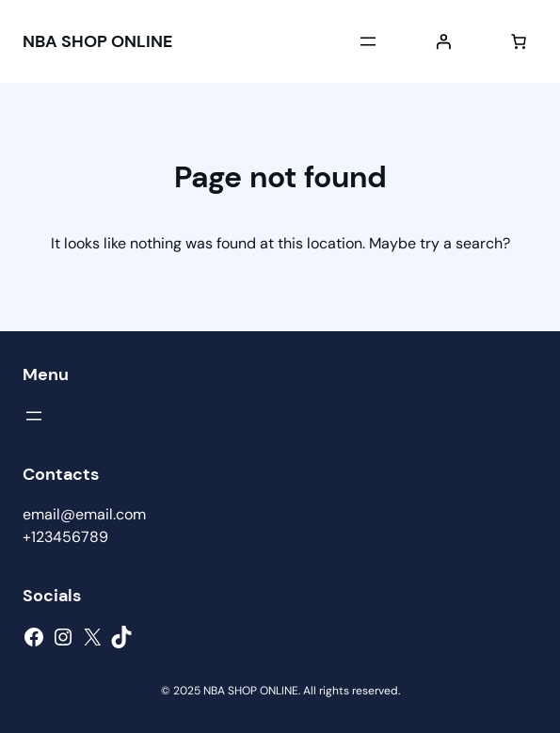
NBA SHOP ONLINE (97, 41)
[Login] (443, 41)
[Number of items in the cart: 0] (519, 41)
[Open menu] (368, 41)
